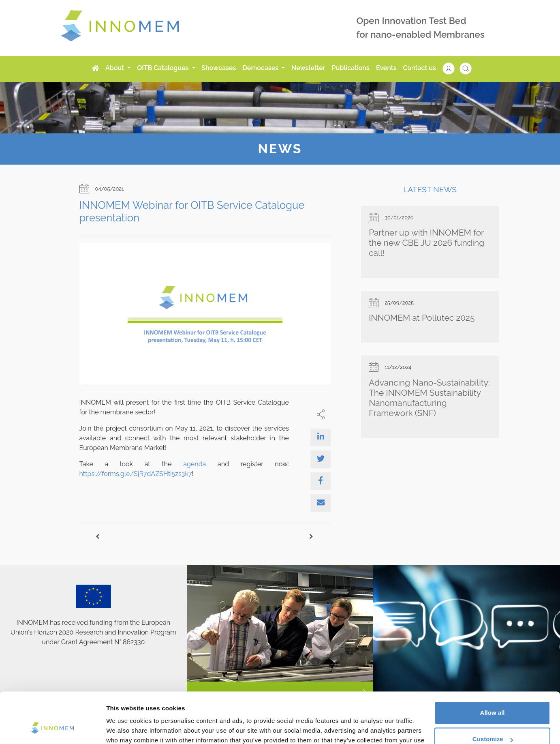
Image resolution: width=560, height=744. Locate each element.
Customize (493, 695)
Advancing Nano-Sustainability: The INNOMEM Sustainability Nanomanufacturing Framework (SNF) (429, 398)
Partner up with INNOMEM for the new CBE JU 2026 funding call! (426, 243)
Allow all (493, 668)
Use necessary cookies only (492, 721)
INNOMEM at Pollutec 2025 (422, 318)
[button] (453, 68)
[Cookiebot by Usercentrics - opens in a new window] (52, 728)
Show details (125, 728)
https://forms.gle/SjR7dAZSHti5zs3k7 (136, 474)
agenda (195, 464)
